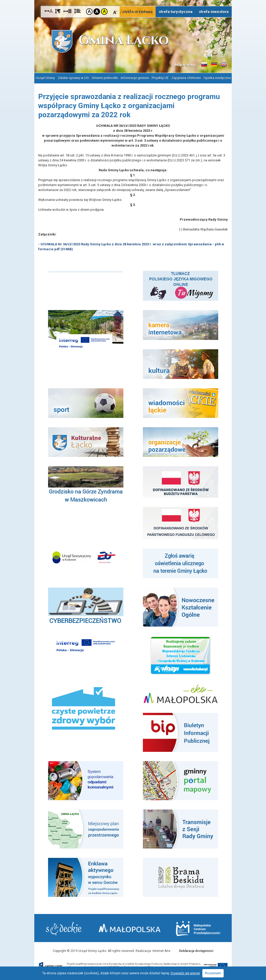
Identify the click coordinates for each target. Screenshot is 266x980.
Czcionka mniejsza (115, 11)
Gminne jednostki (105, 78)
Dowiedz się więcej (185, 973)
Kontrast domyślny (89, 12)
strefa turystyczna (176, 12)
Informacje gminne (135, 78)
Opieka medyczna (217, 78)
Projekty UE (160, 78)
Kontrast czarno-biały (97, 12)
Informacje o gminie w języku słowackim (204, 65)
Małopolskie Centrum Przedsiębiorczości (198, 928)
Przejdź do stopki (133, 0)
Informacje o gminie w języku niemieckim (214, 65)
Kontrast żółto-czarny (104, 12)
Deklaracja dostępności (196, 951)
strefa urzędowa (138, 12)
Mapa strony (185, 65)
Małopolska (130, 928)
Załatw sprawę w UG (73, 78)
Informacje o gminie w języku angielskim (224, 65)
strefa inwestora (214, 12)
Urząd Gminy (45, 78)
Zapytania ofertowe (186, 78)
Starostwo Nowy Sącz (64, 929)
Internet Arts (161, 951)
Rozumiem (213, 973)
